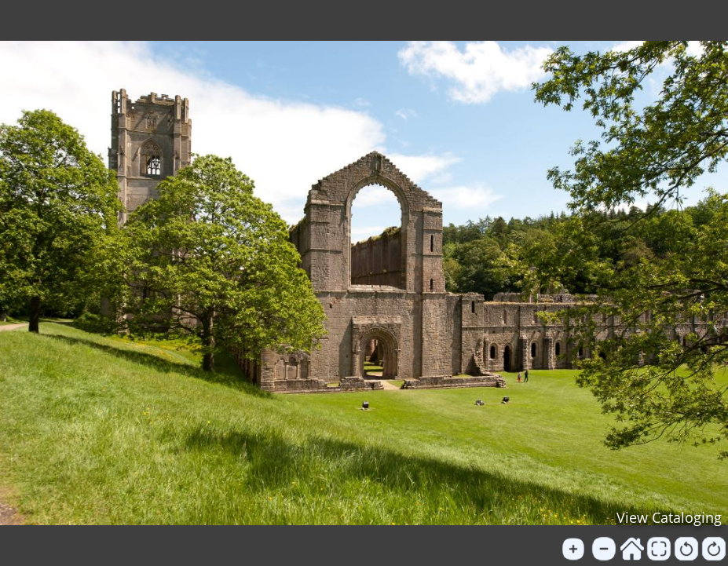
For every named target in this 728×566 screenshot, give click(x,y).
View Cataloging (669, 517)
